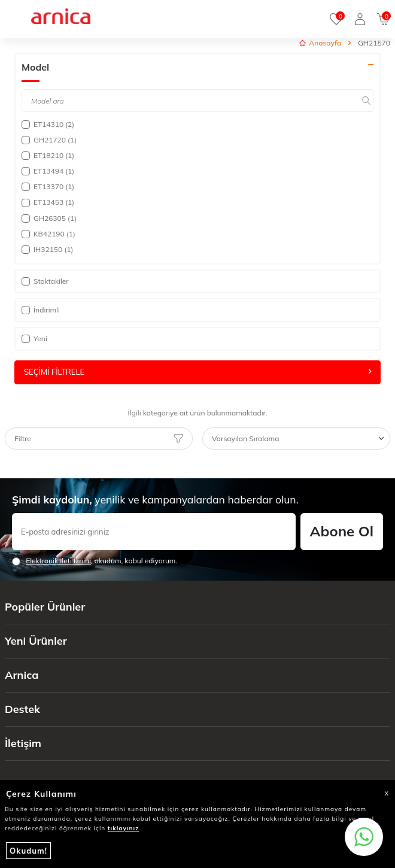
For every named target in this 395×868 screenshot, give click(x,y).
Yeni (34, 339)
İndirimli (41, 310)
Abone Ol (342, 531)
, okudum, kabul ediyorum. (95, 561)
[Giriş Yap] (360, 19)
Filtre (99, 439)
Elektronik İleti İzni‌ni (58, 561)
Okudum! (28, 851)
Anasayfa (320, 43)
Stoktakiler (45, 281)
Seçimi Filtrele (197, 372)
